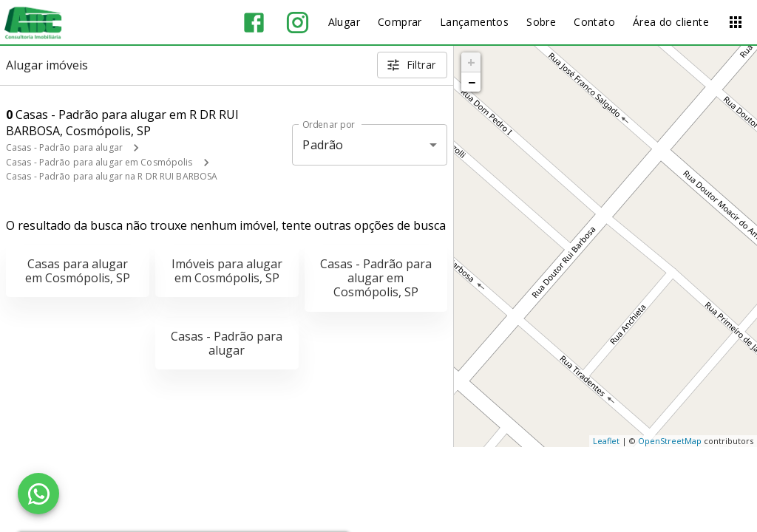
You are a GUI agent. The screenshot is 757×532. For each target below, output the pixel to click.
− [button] (472, 82)
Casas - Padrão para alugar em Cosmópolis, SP (376, 278)
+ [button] (471, 62)
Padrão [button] (323, 145)
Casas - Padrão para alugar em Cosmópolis (99, 162)
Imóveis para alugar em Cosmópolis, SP (227, 271)
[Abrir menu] (736, 22)
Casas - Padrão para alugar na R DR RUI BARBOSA (112, 176)
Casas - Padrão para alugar (64, 147)
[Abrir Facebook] (254, 23)
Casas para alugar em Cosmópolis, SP (78, 271)
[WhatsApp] (38, 494)
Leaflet (606, 441)
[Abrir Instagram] (298, 23)
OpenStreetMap (670, 441)
